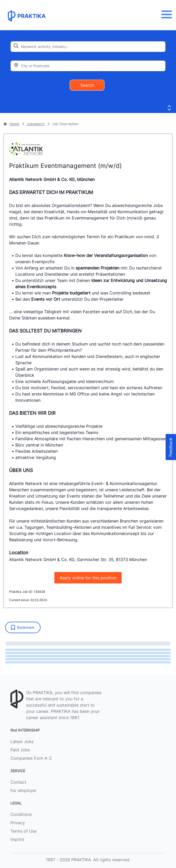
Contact (18, 782)
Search (87, 85)
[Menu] (168, 14)
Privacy (18, 823)
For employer (23, 790)
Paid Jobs (20, 750)
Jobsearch (35, 124)
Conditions (21, 814)
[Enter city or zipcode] (88, 66)
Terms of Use (24, 831)
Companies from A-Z (31, 758)
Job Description (65, 124)
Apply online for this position (88, 578)
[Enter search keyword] (88, 47)
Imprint (17, 839)
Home (11, 124)
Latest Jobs (22, 741)
